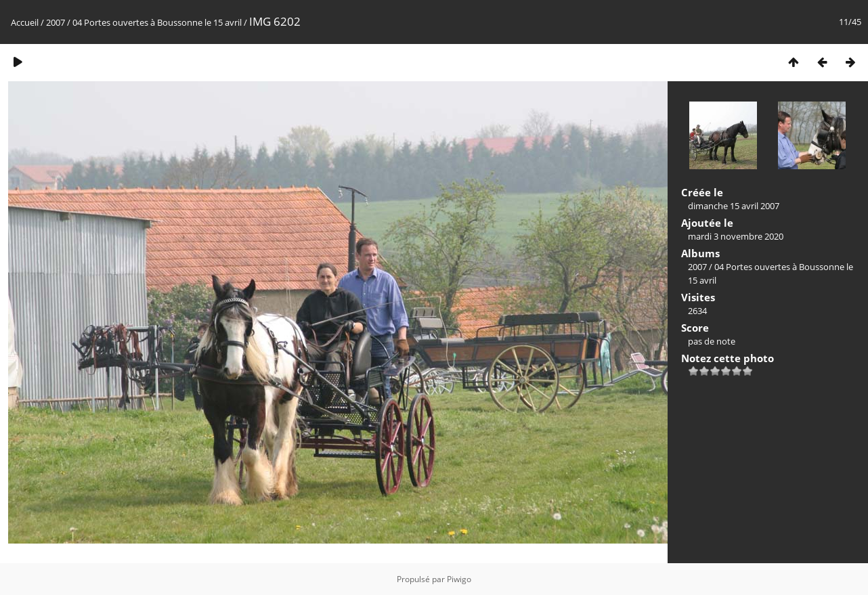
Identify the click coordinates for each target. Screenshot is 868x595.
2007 (56, 22)
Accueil (25, 22)
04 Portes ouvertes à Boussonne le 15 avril (158, 22)
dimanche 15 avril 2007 (734, 206)
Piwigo (459, 579)
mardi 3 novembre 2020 (736, 236)
